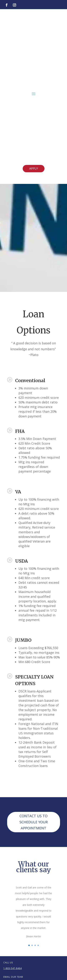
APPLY (34, 168)
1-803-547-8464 (13, 968)
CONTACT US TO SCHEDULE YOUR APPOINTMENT (34, 822)
